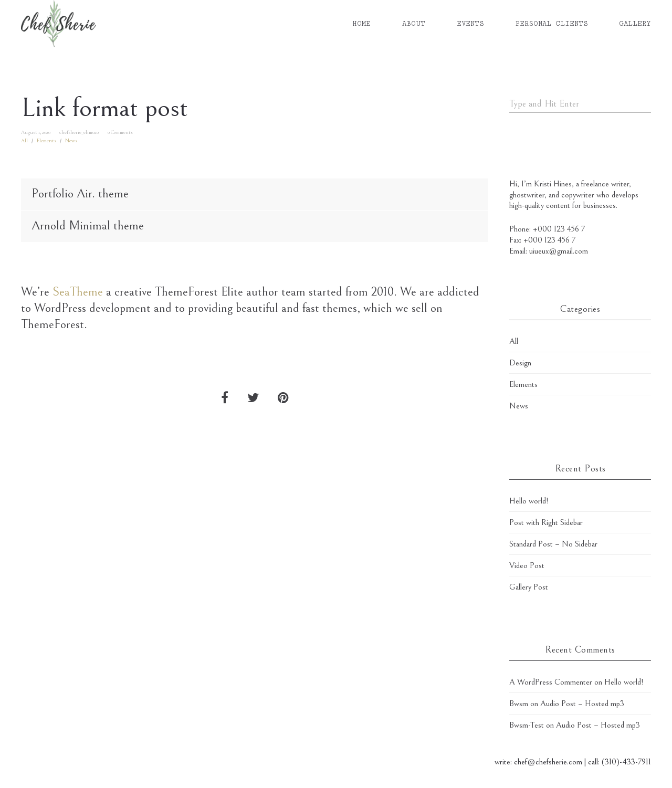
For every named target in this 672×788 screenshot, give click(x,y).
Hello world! (529, 501)
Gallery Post (529, 587)
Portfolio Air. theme (80, 194)
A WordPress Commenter (551, 682)
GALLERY (635, 24)
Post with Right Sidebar (546, 522)
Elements (46, 141)
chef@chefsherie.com (548, 762)
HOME (361, 24)
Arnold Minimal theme (88, 226)
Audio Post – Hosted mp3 (582, 703)
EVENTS (470, 24)
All (24, 141)
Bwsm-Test (527, 725)
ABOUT (414, 24)
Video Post (527, 565)
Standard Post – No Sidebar (553, 544)
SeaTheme (78, 292)
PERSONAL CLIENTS (552, 24)
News (71, 141)
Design (520, 363)
